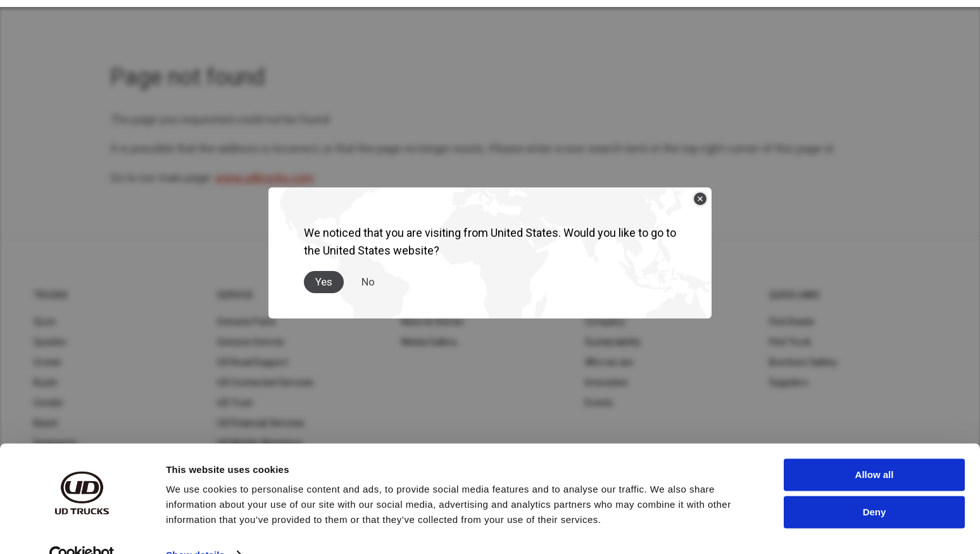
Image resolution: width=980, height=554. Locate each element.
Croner (48, 362)
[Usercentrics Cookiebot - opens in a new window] (82, 529)
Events (599, 403)
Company (605, 322)
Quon (45, 322)
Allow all (875, 449)
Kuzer (46, 382)
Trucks (51, 295)
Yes (324, 278)
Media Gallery (429, 342)
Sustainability (613, 342)
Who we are (609, 362)
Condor (49, 403)
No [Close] (368, 278)
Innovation (607, 382)
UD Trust (235, 403)
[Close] (700, 195)
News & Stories (433, 322)
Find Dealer (792, 322)
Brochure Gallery (803, 362)
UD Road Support (253, 362)
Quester (50, 342)
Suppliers (788, 382)
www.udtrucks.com (265, 178)
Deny (875, 486)
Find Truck (790, 342)
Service (235, 295)
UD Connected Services (265, 382)
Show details (195, 529)
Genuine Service (251, 342)
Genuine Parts (246, 322)
